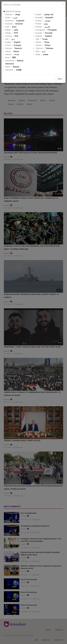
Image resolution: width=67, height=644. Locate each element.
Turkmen (44, 48)
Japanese (13, 70)
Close (60, 79)
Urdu (40, 51)
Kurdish (43, 21)
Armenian (15, 21)
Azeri (11, 27)
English (13, 42)
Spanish (44, 36)
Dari (10, 39)
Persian (43, 27)
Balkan (12, 30)
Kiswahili (44, 18)
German (14, 48)
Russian (44, 33)
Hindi (10, 58)
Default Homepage (12, 11)
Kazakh (44, 14)
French (13, 45)
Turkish (43, 45)
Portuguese (46, 30)
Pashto (42, 24)
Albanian (13, 14)
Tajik (41, 39)
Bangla (12, 33)
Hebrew (12, 54)
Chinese (12, 36)
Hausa (12, 51)
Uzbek (42, 54)
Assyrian (14, 24)
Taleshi (42, 42)
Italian (12, 67)
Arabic (11, 18)
